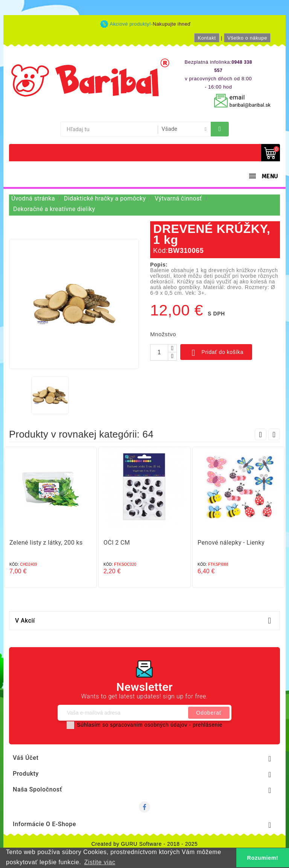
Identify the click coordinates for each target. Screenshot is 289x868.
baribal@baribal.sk (250, 105)
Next (274, 434)
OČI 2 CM (117, 543)
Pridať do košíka (216, 353)
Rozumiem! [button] (263, 858)
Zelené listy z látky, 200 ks (46, 543)
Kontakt (207, 38)
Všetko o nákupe (247, 38)
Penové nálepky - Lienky (231, 543)
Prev (261, 434)
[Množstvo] (159, 352)
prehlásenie (208, 725)
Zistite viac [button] (100, 862)
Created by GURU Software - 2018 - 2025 (145, 844)
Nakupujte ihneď (172, 24)
